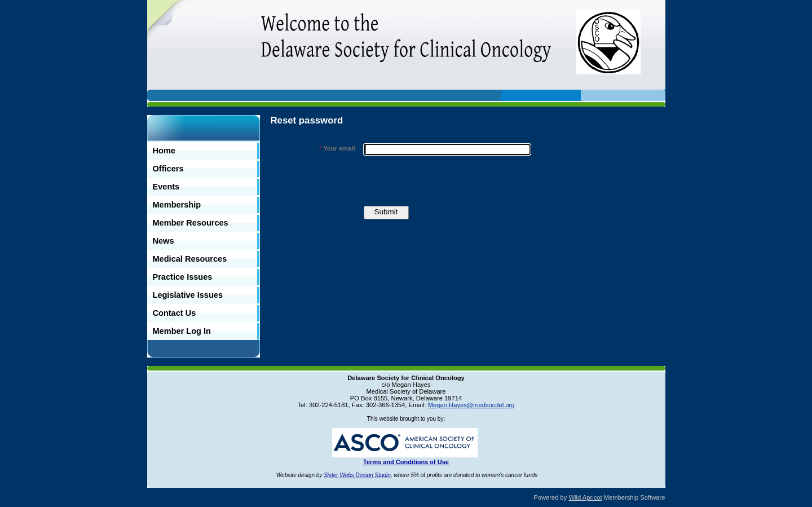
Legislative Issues (188, 295)
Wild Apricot (586, 497)
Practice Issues (183, 277)
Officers (168, 169)
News (164, 241)
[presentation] (449, 180)
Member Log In (182, 331)
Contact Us (175, 313)
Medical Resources (190, 259)
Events (166, 187)
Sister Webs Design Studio (357, 475)
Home (164, 151)
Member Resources (191, 223)
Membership (177, 205)
